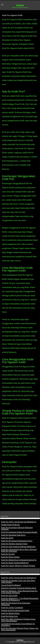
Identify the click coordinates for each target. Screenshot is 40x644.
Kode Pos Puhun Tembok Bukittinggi (15, 563)
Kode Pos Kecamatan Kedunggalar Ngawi (17, 541)
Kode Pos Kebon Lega (9, 616)
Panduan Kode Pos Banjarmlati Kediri (15, 610)
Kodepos (20, 5)
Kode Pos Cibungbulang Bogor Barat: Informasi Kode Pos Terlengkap (19, 550)
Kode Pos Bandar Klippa (10, 613)
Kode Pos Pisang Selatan (10, 557)
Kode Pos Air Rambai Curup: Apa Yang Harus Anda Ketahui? (18, 581)
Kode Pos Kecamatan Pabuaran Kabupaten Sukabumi (17, 528)
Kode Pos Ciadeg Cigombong (12, 607)
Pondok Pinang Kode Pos (10, 525)
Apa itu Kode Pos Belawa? (11, 585)
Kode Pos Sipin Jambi (9, 595)
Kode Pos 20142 (7, 538)
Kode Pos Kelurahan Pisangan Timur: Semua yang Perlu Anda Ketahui (20, 629)
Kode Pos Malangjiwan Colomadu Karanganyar (19, 560)
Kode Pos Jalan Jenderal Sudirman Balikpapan (18, 547)
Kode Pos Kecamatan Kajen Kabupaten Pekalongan (16, 604)
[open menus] (2, 5)
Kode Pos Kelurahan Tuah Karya (13, 535)
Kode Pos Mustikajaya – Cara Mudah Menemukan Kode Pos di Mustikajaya (20, 599)
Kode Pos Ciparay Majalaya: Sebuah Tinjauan (18, 566)
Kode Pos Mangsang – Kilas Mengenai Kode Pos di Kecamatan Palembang (19, 592)
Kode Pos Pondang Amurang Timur (14, 544)
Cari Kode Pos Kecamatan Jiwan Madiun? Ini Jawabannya (18, 624)
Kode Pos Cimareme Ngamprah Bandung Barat (19, 588)
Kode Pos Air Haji (8, 554)
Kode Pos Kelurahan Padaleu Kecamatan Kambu (19, 532)
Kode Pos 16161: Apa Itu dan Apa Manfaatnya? (19, 522)
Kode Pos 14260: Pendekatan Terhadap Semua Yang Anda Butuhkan (18, 620)
